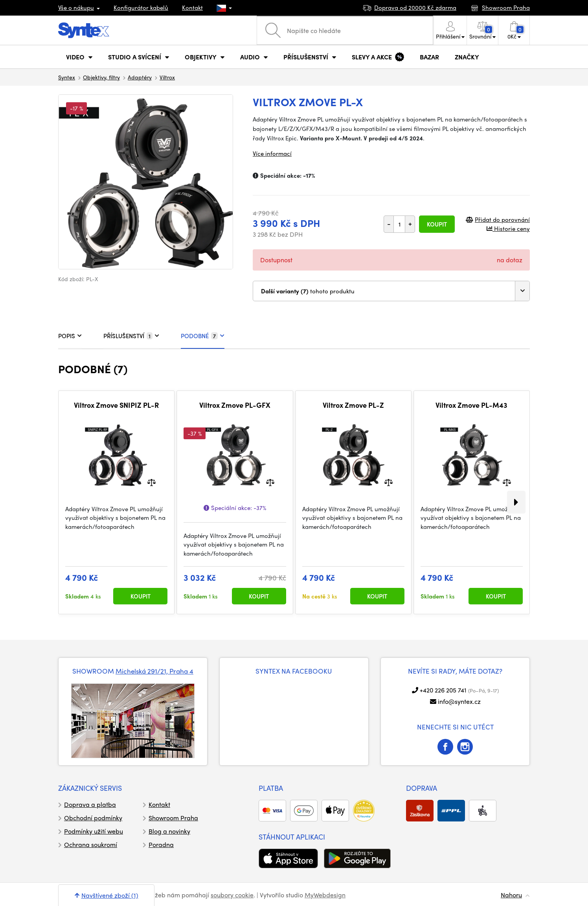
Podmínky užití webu (94, 831)
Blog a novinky (169, 831)
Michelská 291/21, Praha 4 (154, 671)
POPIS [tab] (70, 336)
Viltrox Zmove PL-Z (353, 405)
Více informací (272, 153)
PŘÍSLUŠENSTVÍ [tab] (131, 336)
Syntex (67, 77)
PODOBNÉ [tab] (203, 336)
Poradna (161, 844)
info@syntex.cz (459, 701)
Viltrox (167, 77)
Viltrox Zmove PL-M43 (471, 405)
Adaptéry (140, 77)
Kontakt (192, 7)
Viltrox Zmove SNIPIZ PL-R (116, 405)
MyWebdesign (325, 895)
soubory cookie (232, 895)
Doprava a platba (90, 804)
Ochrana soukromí (91, 844)
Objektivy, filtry (101, 77)
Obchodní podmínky (93, 818)
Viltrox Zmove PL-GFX (235, 405)
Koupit (437, 224)
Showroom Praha (173, 818)
